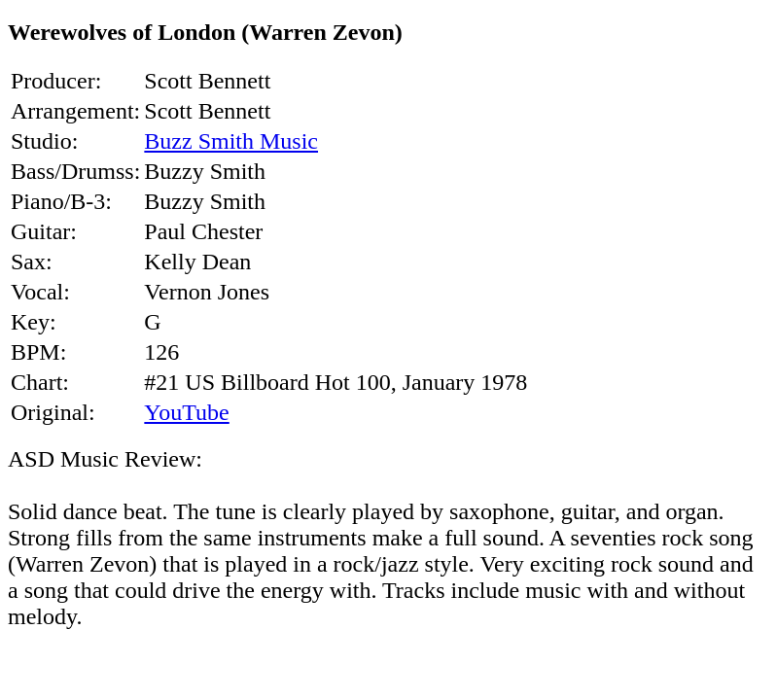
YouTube (186, 412)
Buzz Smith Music (231, 141)
